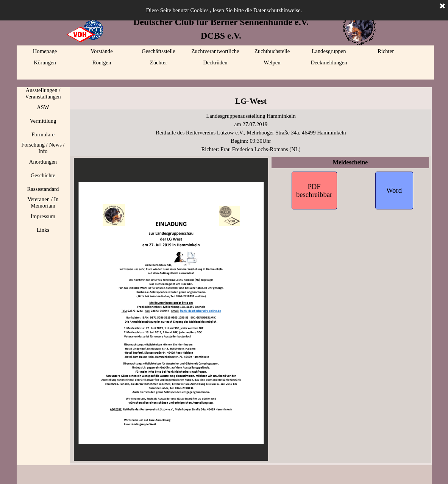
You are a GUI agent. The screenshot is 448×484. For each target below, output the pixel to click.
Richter (386, 51)
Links (43, 230)
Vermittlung (43, 121)
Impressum (43, 216)
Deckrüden (215, 62)
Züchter (159, 62)
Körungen (45, 62)
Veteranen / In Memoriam (43, 202)
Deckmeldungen (329, 62)
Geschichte (43, 175)
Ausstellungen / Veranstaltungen (43, 93)
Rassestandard (43, 189)
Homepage (45, 51)
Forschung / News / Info (43, 148)
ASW (43, 107)
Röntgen (102, 62)
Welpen (272, 62)
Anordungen (43, 162)
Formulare (43, 134)
